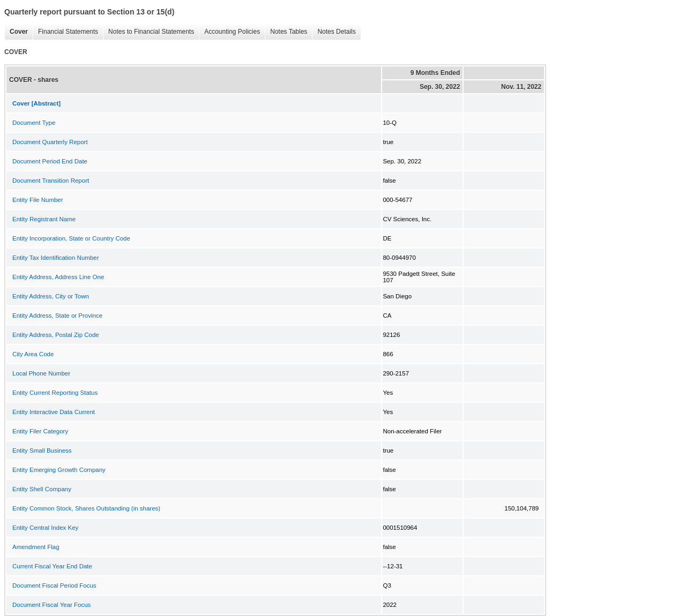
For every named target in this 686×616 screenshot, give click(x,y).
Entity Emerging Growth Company (59, 470)
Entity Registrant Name (44, 219)
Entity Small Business (42, 450)
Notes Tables (286, 32)
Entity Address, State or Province (57, 315)
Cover (16, 32)
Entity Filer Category (40, 431)
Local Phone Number (41, 373)
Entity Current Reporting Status (55, 393)
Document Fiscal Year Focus (51, 605)
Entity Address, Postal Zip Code (56, 335)
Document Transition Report (51, 181)
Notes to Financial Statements (148, 32)
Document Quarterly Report (50, 142)
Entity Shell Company (42, 489)
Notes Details (334, 32)
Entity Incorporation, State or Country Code (71, 238)
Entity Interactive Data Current (54, 412)
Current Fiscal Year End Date (52, 566)
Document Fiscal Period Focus (54, 585)
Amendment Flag (36, 547)
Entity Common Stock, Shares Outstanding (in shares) (86, 508)
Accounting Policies (229, 32)
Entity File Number (38, 200)
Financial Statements (65, 32)
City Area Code (33, 354)
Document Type (34, 123)
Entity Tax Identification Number (56, 258)
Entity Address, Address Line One (58, 277)
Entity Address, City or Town (51, 296)
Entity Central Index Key (45, 528)
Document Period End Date (50, 161)
